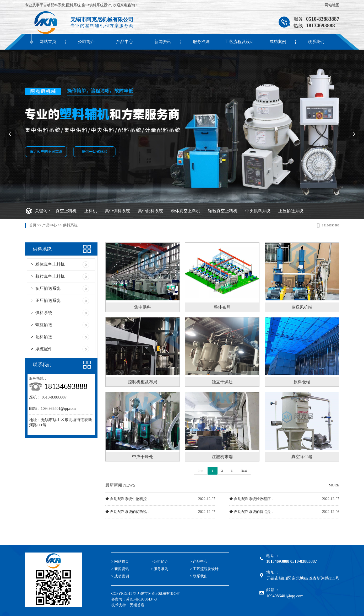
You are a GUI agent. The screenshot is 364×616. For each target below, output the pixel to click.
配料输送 (44, 337)
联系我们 (316, 42)
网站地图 (332, 5)
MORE (334, 485)
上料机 (91, 211)
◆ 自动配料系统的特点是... (251, 512)
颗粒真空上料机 (223, 211)
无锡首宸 (137, 605)
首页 (33, 225)
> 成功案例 (120, 576)
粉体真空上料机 (186, 211)
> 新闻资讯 (120, 569)
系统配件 (44, 349)
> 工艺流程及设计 (204, 569)
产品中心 (124, 42)
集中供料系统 (117, 211)
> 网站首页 (120, 562)
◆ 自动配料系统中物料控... (127, 499)
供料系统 (70, 225)
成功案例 (278, 42)
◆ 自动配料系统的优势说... (127, 512)
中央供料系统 (258, 211)
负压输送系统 (48, 288)
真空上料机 (66, 211)
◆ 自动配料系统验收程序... (251, 499)
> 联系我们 (199, 576)
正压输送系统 (291, 211)
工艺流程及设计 (240, 42)
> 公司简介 (159, 562)
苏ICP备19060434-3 (141, 599)
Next (244, 471)
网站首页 (48, 42)
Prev (201, 471)
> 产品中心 (199, 562)
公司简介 (86, 42)
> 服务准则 (159, 569)
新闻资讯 (163, 42)
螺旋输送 (44, 325)
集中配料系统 (150, 211)
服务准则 (201, 42)
